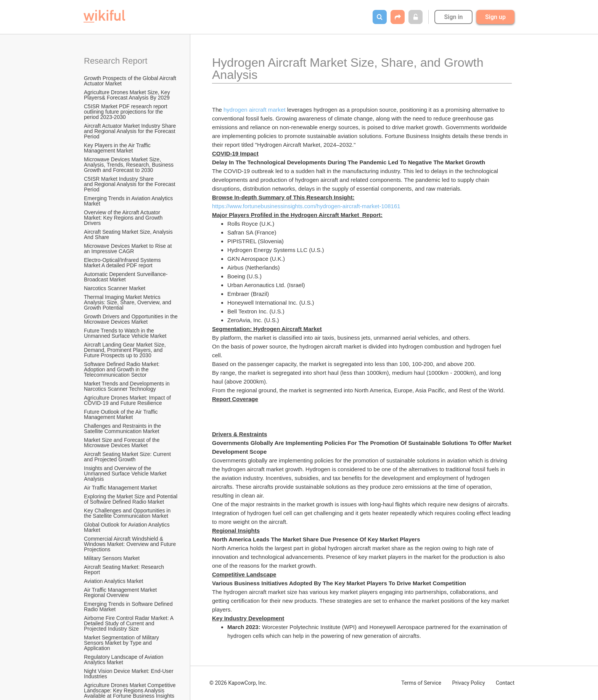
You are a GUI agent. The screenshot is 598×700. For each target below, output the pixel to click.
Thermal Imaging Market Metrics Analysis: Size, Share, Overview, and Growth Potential (128, 302)
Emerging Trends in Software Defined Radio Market (129, 607)
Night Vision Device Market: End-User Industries (129, 674)
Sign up (495, 17)
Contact (505, 683)
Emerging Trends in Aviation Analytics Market (129, 201)
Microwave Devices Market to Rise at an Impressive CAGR (129, 249)
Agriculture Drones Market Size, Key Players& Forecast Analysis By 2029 (128, 95)
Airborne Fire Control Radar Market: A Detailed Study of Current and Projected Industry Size (129, 623)
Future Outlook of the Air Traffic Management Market (121, 414)
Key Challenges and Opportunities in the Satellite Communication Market (128, 513)
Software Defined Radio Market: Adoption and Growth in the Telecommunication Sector (122, 369)
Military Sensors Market (112, 558)
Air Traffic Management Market (121, 488)
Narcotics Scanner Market (115, 288)
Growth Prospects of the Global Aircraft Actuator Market (131, 81)
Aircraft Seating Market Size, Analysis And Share (129, 234)
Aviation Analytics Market (113, 581)
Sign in (453, 17)
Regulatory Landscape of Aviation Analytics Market (124, 660)
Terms (421, 683)
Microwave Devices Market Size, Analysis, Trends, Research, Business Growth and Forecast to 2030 (129, 165)
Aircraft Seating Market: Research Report (125, 570)
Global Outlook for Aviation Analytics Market (128, 527)
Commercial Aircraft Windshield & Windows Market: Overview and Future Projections (131, 544)
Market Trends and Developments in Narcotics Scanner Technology (128, 386)
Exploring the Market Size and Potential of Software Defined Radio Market (131, 499)
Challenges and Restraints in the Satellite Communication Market (123, 429)
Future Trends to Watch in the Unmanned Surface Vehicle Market (125, 333)
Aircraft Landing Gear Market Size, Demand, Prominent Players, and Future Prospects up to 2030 (126, 350)
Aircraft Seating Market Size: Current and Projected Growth (128, 457)
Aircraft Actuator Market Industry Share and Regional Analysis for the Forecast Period (131, 131)
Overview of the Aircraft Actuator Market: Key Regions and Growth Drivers (124, 218)
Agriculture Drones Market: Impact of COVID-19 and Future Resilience (128, 400)
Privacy (468, 683)
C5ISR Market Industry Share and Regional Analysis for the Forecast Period (130, 184)
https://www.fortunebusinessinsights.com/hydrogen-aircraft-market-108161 (306, 206)
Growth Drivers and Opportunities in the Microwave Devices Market (131, 319)
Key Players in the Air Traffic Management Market (118, 148)
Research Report (116, 61)
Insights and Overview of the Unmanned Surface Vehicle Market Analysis (126, 474)
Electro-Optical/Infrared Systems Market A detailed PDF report (123, 263)
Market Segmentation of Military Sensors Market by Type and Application (122, 643)
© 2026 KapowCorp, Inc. (238, 683)
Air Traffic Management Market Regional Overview (121, 592)
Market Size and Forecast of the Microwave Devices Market (122, 443)
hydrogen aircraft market (255, 110)
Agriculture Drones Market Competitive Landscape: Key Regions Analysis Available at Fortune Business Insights (130, 690)
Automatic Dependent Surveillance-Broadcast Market (126, 277)
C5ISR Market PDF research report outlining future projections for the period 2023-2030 (126, 112)
